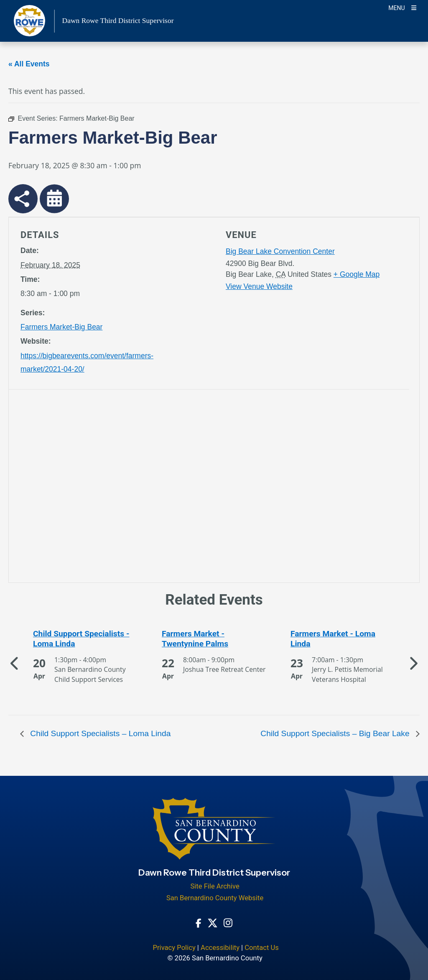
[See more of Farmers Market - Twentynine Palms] (214, 639)
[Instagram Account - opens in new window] (228, 922)
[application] (115, 488)
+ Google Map (357, 274)
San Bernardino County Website (215, 898)
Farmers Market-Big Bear (61, 327)
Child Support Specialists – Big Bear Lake (336, 733)
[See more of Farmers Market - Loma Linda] (343, 639)
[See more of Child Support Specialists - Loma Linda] (85, 639)
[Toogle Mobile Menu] (402, 7)
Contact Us (262, 948)
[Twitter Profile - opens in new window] (213, 922)
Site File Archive (215, 886)
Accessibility (220, 948)
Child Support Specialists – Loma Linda (99, 733)
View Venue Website (259, 286)
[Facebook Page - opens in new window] (199, 922)
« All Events (29, 64)
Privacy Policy (174, 948)
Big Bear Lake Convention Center (280, 251)
